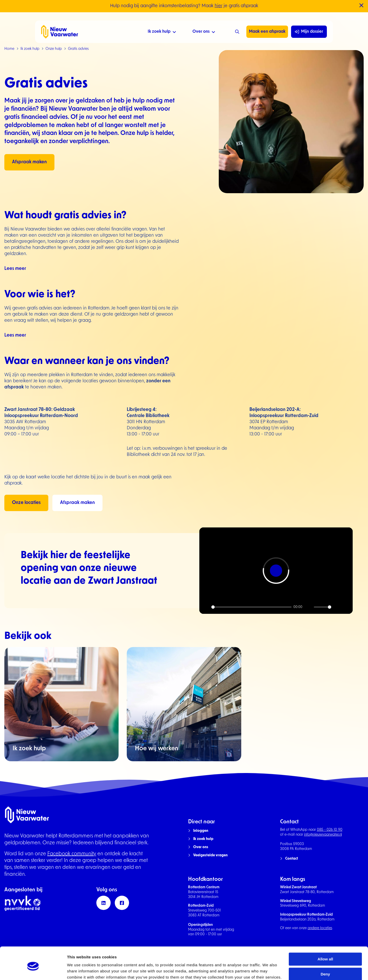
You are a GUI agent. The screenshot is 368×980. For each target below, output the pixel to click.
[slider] (251, 607)
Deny (325, 953)
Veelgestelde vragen (210, 855)
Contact (292, 859)
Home (9, 49)
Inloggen (201, 831)
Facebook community (72, 854)
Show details (79, 970)
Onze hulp (54, 49)
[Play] (206, 607)
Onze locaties (26, 503)
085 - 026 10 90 (330, 830)
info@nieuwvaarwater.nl (323, 835)
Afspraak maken (29, 162)
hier (218, 6)
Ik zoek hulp (162, 32)
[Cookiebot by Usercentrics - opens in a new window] (33, 970)
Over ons (204, 32)
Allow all (325, 938)
